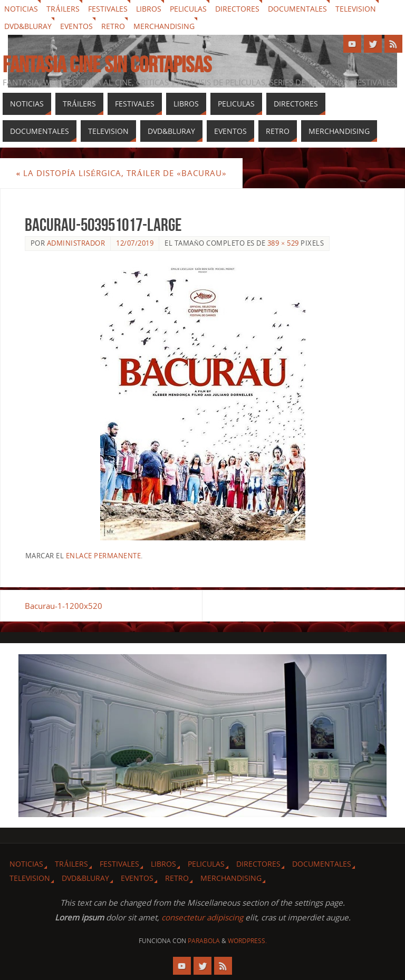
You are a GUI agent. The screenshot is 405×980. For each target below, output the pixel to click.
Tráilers (63, 9)
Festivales (108, 9)
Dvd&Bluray (28, 26)
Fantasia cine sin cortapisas (107, 64)
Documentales (297, 9)
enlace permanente (104, 556)
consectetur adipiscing (202, 917)
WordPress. (247, 941)
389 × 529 (283, 243)
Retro (113, 26)
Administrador (76, 243)
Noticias (21, 9)
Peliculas (188, 9)
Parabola (204, 941)
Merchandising (164, 26)
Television (356, 9)
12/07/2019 (135, 243)
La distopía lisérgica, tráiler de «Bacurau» (121, 173)
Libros (149, 9)
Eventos (76, 26)
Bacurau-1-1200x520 (64, 606)
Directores (237, 9)
